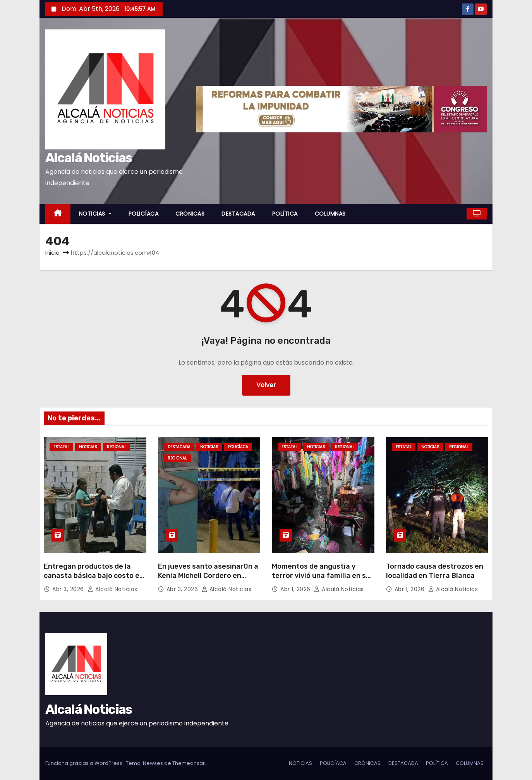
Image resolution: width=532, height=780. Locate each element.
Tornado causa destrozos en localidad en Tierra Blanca (435, 571)
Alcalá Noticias (89, 158)
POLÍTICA (285, 214)
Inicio (52, 253)
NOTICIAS (95, 214)
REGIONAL (117, 447)
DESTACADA (238, 214)
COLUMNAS (330, 214)
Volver (266, 385)
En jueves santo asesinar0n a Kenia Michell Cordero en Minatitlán (208, 576)
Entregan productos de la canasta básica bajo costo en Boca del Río (94, 576)
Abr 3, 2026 (69, 589)
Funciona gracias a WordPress (84, 763)
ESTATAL (61, 447)
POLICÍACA (144, 214)
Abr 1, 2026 (296, 589)
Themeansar (189, 763)
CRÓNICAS (190, 214)
